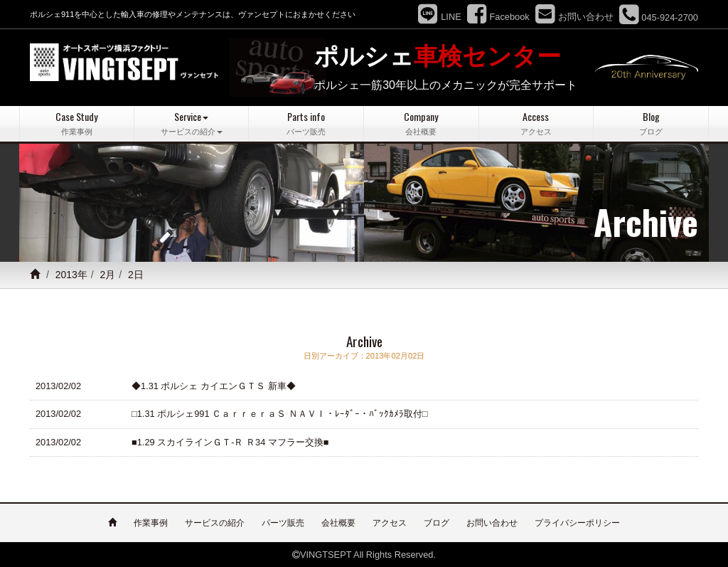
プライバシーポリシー (577, 522)
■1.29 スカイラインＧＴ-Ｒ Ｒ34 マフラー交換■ (230, 441)
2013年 (71, 275)
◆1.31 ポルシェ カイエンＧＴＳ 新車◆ (214, 385)
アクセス (390, 522)
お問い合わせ (492, 522)
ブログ (437, 522)
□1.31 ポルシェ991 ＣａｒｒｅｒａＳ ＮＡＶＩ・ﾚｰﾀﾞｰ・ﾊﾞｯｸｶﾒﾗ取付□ (279, 414)
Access (536, 123)
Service (192, 123)
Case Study (77, 123)
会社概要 (338, 522)
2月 (108, 275)
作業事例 (151, 522)
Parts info (306, 123)
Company (421, 123)
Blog (651, 123)
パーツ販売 (283, 522)
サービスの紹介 (215, 522)
